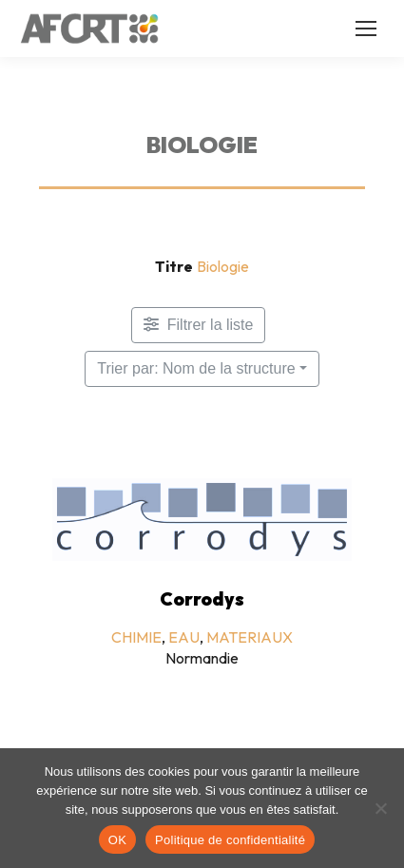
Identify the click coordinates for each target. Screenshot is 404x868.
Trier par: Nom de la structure (196, 368)
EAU (184, 637)
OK (117, 840)
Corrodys (202, 599)
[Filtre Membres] (199, 325)
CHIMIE (136, 637)
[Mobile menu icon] (366, 29)
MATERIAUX (250, 637)
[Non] (380, 808)
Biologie (223, 266)
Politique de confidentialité (230, 840)
